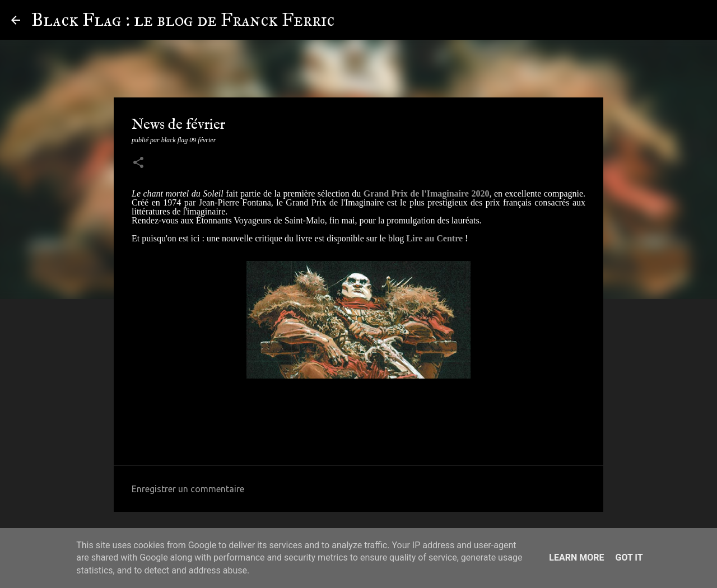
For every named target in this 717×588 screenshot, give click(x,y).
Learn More (576, 557)
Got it (629, 557)
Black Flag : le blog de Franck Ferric (183, 20)
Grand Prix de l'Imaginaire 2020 (427, 193)
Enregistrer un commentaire (188, 489)
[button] (138, 164)
